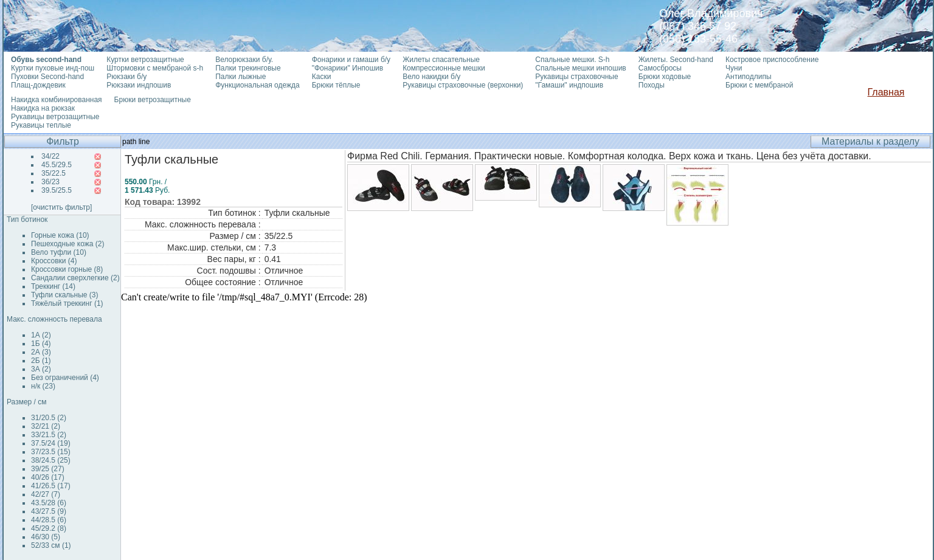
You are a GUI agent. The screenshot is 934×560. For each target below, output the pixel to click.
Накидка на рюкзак (43, 108)
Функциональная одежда (258, 85)
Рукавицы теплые (41, 125)
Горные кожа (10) (60, 235)
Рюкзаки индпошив (139, 85)
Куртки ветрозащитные (145, 60)
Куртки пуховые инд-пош (53, 68)
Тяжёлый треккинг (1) (67, 303)
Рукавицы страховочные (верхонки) (463, 85)
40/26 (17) (48, 477)
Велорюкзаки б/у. (244, 60)
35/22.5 (54, 173)
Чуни (734, 68)
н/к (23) (43, 386)
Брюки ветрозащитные (153, 100)
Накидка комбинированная (57, 100)
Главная (886, 92)
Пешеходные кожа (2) (68, 244)
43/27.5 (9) (49, 511)
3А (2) (41, 369)
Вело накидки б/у (431, 77)
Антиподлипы (749, 77)
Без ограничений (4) (65, 378)
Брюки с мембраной (759, 85)
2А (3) (41, 352)
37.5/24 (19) (51, 443)
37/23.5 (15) (51, 452)
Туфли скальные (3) (65, 295)
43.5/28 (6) (49, 503)
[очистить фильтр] (61, 207)
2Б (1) (41, 361)
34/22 (50, 156)
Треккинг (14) (53, 286)
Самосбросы (660, 68)
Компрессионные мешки (444, 68)
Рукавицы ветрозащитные (55, 117)
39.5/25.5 (57, 190)
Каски (322, 77)
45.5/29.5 (57, 165)
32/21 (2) (46, 426)
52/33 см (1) (51, 545)
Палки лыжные (240, 77)
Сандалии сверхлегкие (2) (75, 278)
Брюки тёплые (336, 85)
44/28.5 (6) (49, 520)
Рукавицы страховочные (576, 77)
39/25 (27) (48, 469)
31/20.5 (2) (49, 418)
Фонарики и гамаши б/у (351, 60)
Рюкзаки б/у (126, 77)
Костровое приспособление (772, 60)
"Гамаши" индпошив (569, 85)
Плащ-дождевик (38, 85)
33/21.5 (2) (49, 435)
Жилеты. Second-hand (676, 60)
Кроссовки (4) (54, 261)
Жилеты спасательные (441, 60)
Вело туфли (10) (59, 252)
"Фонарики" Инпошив (348, 68)
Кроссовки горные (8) (67, 269)
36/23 (50, 182)
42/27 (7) (46, 494)
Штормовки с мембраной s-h (155, 68)
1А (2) (41, 335)
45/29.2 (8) (49, 528)
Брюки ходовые (665, 77)
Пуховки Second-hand (47, 77)
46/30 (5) (46, 537)
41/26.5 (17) (51, 486)
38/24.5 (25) (51, 460)
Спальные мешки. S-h (572, 60)
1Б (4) (41, 344)
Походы (652, 85)
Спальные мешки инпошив (580, 68)
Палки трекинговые (248, 68)
